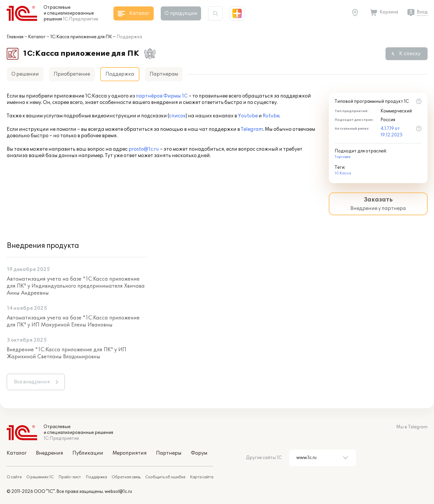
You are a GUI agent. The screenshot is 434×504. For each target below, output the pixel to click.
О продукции (181, 13)
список (177, 116)
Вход (422, 12)
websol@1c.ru (118, 492)
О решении (25, 74)
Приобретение (72, 74)
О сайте (14, 477)
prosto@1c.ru (144, 149)
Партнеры (169, 453)
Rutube (271, 116)
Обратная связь (126, 477)
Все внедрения (32, 382)
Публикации (88, 453)
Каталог (37, 37)
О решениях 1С (40, 477)
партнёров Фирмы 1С (162, 96)
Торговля (343, 157)
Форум (199, 453)
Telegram (252, 129)
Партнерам (164, 74)
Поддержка (96, 477)
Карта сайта (202, 477)
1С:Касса (343, 173)
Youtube (248, 116)
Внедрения (50, 453)
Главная (15, 37)
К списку (410, 54)
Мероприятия (130, 453)
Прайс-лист (70, 477)
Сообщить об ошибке (165, 477)
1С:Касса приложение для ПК (81, 37)
